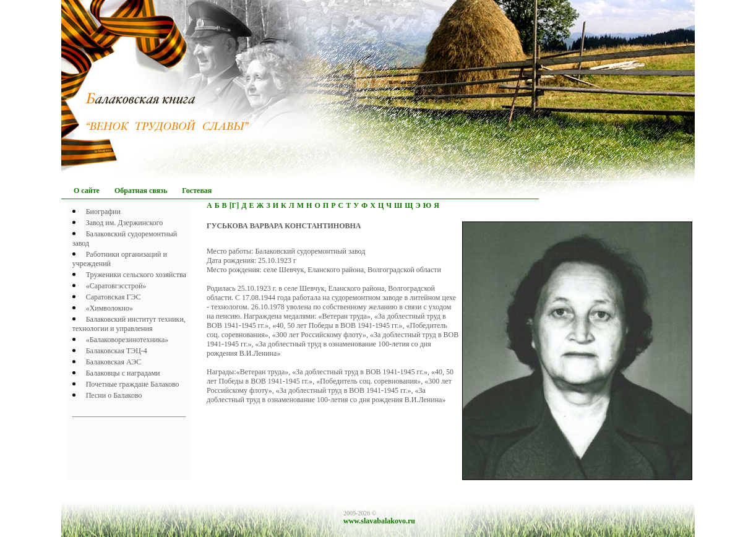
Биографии (103, 212)
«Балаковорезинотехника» (127, 340)
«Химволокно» (110, 308)
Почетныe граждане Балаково (133, 384)
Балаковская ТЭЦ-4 (117, 351)
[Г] (234, 205)
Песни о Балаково (114, 395)
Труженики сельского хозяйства (136, 275)
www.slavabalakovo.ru (379, 521)
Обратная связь (141, 191)
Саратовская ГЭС (114, 297)
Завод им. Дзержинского (125, 223)
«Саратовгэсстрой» (116, 286)
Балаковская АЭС (114, 362)
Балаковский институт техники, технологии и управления (129, 324)
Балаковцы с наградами (123, 373)
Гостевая (197, 191)
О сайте (87, 191)
